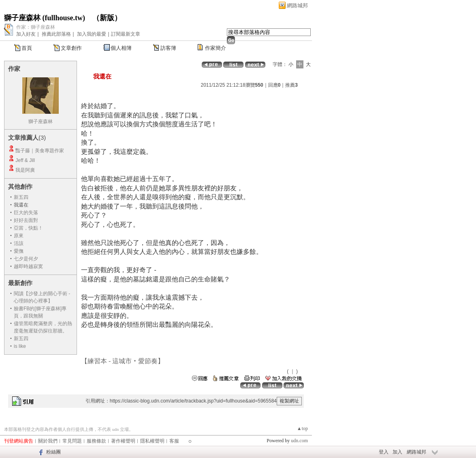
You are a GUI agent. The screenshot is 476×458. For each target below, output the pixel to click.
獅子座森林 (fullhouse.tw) (45, 18)
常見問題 (72, 441)
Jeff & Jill (25, 160)
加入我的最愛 (92, 34)
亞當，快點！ (28, 228)
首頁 (27, 48)
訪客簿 (168, 48)
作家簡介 (216, 48)
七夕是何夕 (26, 259)
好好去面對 (26, 220)
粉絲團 (53, 452)
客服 (174, 441)
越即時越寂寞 (28, 266)
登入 (384, 452)
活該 (19, 243)
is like (20, 346)
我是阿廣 (25, 170)
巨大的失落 (26, 213)
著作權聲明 (123, 441)
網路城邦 (297, 5)
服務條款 (96, 441)
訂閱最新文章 (126, 34)
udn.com (299, 441)
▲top (302, 428)
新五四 (21, 197)
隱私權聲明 (152, 441)
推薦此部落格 (56, 34)
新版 (107, 18)
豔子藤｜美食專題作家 (40, 151)
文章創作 (71, 48)
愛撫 (19, 251)
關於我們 (48, 441)
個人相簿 (121, 48)
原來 (19, 236)
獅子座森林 (41, 121)
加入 (397, 452)
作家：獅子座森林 (36, 27)
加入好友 (26, 34)
